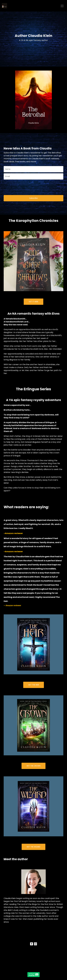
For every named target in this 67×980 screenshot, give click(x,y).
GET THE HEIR (34, 685)
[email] (33, 176)
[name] (33, 169)
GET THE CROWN (33, 766)
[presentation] (18, 186)
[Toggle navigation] (62, 6)
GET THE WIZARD (33, 847)
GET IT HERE (33, 302)
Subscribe (33, 198)
